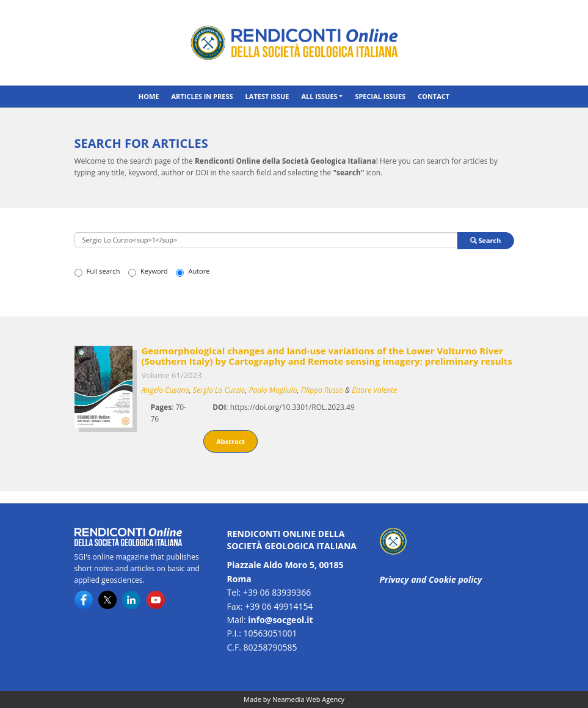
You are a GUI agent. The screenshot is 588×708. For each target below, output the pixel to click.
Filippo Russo (322, 390)
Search (486, 240)
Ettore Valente (374, 390)
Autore (193, 271)
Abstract (230, 441)
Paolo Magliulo (273, 390)
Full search (97, 271)
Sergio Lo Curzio (219, 390)
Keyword (148, 271)
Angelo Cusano (165, 390)
